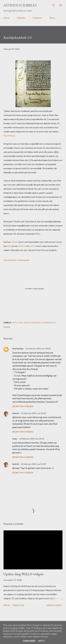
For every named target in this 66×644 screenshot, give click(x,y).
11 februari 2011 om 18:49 (38, 349)
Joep (15, 439)
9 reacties (18, 605)
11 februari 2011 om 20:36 (33, 413)
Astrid (16, 413)
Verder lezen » (54, 605)
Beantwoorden (23, 406)
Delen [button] (7, 327)
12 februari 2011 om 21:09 (33, 464)
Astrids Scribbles (20, 5)
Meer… (53, 18)
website (15, 242)
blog (9, 246)
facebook (22, 246)
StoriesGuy (18, 349)
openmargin (48, 323)
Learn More (29, 641)
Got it (41, 641)
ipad (20, 323)
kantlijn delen (32, 323)
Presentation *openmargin (16, 260)
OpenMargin (9, 136)
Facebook (37, 18)
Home (6, 18)
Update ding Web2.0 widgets (24, 574)
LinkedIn (21, 18)
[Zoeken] (54, 5)
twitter (33, 246)
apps (14, 323)
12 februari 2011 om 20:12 (32, 439)
